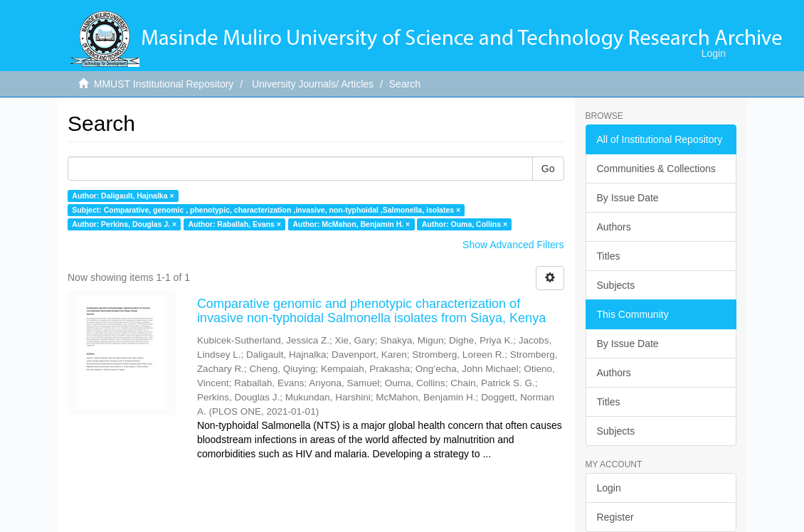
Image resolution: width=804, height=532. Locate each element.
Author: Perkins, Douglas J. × (124, 224)
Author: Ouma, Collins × (465, 224)
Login (609, 488)
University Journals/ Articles (313, 84)
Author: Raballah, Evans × (235, 224)
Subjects (616, 285)
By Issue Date (628, 198)
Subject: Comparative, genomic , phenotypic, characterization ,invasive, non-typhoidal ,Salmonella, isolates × (266, 210)
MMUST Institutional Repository (164, 84)
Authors (614, 227)
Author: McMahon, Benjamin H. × (351, 224)
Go (548, 169)
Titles (609, 256)
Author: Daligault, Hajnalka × (123, 196)
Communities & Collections (656, 169)
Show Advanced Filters (513, 245)
